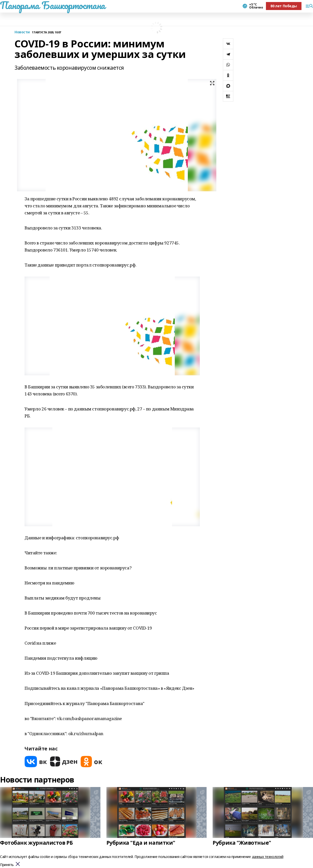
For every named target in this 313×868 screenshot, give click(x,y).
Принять (7, 865)
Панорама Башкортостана (53, 5)
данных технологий (268, 857)
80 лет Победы (284, 6)
